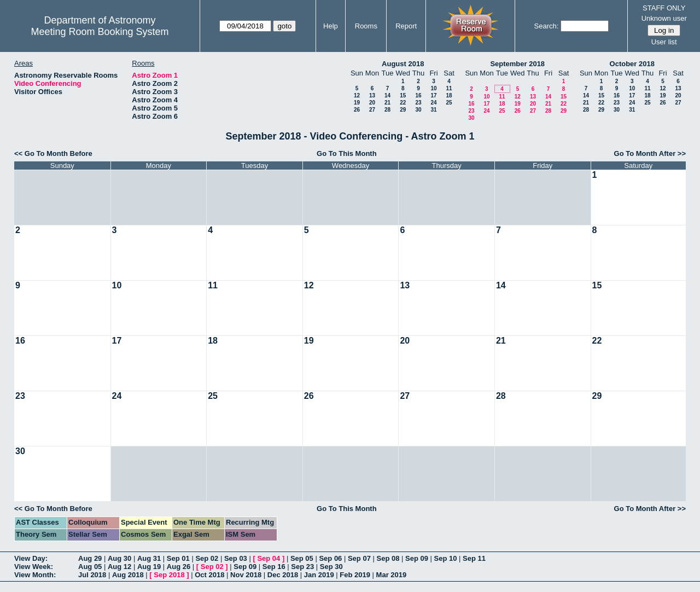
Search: (547, 26)
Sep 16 (274, 567)
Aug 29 (90, 558)
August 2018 (403, 64)
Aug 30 (119, 558)
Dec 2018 (283, 575)
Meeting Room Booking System (100, 32)
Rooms (366, 26)
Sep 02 (207, 558)
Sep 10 (446, 558)
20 (372, 103)
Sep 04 (269, 558)
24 (433, 103)
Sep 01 (178, 558)
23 (418, 103)
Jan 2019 (319, 575)
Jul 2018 (92, 575)
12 (357, 95)
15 (403, 95)
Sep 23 (302, 567)
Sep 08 (388, 558)
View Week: (34, 567)
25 (449, 103)
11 (449, 88)
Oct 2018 (209, 575)
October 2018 (632, 64)
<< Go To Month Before (53, 153)
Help (331, 26)
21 (387, 103)
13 (372, 95)
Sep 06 (330, 558)
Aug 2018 (128, 575)
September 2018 (517, 64)
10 (433, 88)
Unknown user (664, 18)
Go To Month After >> (650, 153)
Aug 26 (179, 567)
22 (403, 103)
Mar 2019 (392, 575)
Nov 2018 (246, 575)
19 (357, 103)
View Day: (31, 558)
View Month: (35, 575)
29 (403, 110)
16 (418, 95)
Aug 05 (90, 567)
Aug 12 (119, 567)
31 (433, 110)
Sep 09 (417, 558)
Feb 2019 (355, 575)
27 (372, 110)
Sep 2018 (169, 575)
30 (418, 110)
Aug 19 (149, 567)
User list (664, 42)
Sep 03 (236, 558)
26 (357, 110)
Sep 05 (302, 558)
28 (387, 110)
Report (406, 26)
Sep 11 (474, 558)
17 (433, 95)
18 (449, 95)
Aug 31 (149, 558)
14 (387, 95)
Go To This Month (347, 153)
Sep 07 (359, 558)
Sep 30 (331, 567)
